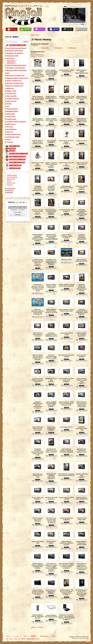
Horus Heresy (11, 60)
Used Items (10, 191)
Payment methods (12, 177)
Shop (37, 35)
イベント (41, 29)
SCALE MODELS (15, 168)
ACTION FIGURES (15, 165)
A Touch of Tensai (83, 638)
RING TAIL (85, 637)
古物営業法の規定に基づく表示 (33, 639)
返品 (19, 639)
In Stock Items (11, 189)
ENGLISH (10, 185)
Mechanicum (11, 63)
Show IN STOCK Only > (38, 55)
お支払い (11, 639)
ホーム (13, 29)
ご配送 (16, 639)
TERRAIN (12, 151)
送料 (7, 639)
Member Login (11, 183)
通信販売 (27, 29)
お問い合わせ (44, 636)
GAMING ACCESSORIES (17, 157)
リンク (69, 29)
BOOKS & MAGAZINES (17, 162)
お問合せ (83, 29)
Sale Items (10, 192)
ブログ (55, 29)
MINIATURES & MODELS (17, 45)
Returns (9, 181)
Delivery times (11, 179)
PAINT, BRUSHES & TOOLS (18, 154)
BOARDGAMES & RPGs (17, 159)
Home (33, 35)
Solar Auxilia (11, 62)
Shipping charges (12, 175)
